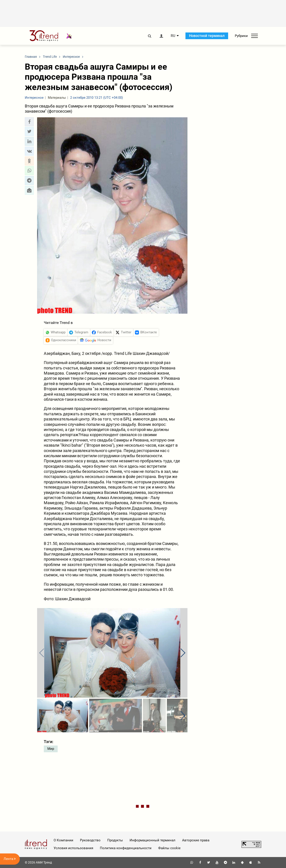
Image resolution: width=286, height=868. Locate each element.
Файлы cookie (169, 848)
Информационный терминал (152, 840)
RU (173, 36)
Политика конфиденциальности (126, 848)
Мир (51, 749)
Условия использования (73, 848)
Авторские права (196, 840)
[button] (29, 122)
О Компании (63, 840)
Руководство (90, 840)
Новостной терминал (207, 36)
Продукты (115, 840)
